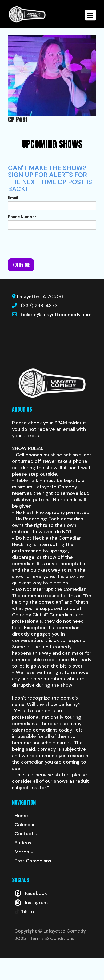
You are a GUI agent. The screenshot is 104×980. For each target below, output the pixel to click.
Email (13, 198)
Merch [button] (24, 852)
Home (21, 816)
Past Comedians (33, 861)
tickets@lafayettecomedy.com (56, 315)
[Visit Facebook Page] (31, 893)
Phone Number (22, 217)
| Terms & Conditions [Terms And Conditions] (51, 938)
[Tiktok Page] (25, 912)
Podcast (24, 843)
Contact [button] (26, 834)
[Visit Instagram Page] (31, 903)
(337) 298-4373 (39, 306)
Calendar (25, 825)
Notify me (21, 265)
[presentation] (49, 244)
